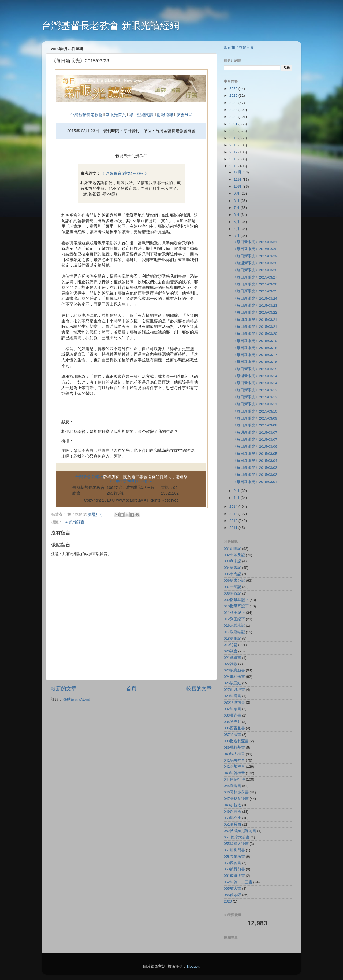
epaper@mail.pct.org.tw (131, 481)
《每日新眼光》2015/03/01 (255, 482)
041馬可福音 (234, 760)
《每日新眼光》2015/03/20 (255, 334)
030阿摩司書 (234, 702)
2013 (234, 514)
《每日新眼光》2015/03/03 (255, 468)
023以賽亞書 (234, 670)
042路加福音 (234, 766)
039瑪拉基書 (234, 747)
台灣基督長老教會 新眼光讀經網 (110, 26)
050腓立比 (232, 818)
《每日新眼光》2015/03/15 (255, 369)
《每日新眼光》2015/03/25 (255, 291)
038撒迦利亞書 (236, 741)
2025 (234, 96)
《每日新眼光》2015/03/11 (255, 404)
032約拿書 (232, 709)
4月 (237, 229)
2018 (234, 145)
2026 (234, 89)
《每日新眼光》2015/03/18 (255, 348)
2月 (237, 491)
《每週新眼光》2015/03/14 (255, 376)
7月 (237, 208)
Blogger (193, 966)
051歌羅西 (232, 824)
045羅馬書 (232, 786)
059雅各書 (232, 863)
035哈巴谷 (232, 722)
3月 (237, 236)
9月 (237, 193)
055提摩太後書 (236, 844)
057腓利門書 (234, 850)
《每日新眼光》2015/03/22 (255, 312)
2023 (234, 110)
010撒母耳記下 (236, 606)
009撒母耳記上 (236, 600)
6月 (237, 215)
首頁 (131, 688)
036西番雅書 (234, 728)
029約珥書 (232, 696)
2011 (234, 528)
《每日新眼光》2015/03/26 (255, 284)
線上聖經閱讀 (141, 115)
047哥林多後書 (236, 799)
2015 (234, 166)
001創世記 (232, 549)
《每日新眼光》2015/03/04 (255, 461)
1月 (237, 498)
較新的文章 (64, 688)
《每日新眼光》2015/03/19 (255, 341)
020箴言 (231, 651)
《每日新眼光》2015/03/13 (255, 390)
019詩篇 (231, 645)
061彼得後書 (234, 876)
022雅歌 (231, 664)
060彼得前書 (234, 869)
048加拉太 (232, 805)
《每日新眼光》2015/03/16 (255, 362)
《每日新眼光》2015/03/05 (255, 454)
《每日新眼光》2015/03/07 (255, 439)
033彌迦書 (232, 715)
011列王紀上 (234, 613)
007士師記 (232, 587)
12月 (238, 172)
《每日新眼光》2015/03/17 (255, 355)
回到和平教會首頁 (239, 47)
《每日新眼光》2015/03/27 (255, 277)
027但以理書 (234, 690)
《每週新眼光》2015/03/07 (255, 433)
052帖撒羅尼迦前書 (240, 831)
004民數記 (232, 568)
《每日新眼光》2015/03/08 (255, 425)
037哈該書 (232, 735)
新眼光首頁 (116, 115)
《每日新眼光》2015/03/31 (255, 242)
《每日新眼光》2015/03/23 (255, 305)
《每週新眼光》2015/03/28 (255, 263)
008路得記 (232, 593)
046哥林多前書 (236, 792)
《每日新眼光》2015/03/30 (255, 249)
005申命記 (232, 574)
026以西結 (232, 683)
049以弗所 (232, 812)
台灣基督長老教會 (86, 115)
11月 (238, 179)
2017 (234, 152)
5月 (237, 222)
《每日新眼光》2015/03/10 (255, 411)
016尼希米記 (234, 626)
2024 (234, 103)
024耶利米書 (234, 677)
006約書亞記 (234, 580)
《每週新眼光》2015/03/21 (255, 320)
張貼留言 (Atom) (77, 699)
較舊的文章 (199, 688)
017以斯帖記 (234, 632)
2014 (234, 506)
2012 (234, 521)
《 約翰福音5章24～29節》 (125, 173)
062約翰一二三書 (238, 882)
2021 (234, 124)
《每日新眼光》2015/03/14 (255, 383)
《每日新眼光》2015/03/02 (255, 475)
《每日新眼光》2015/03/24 (255, 298)
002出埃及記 (234, 555)
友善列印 (185, 115)
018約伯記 (232, 638)
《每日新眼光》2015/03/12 (255, 397)
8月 (237, 201)
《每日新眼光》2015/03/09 (255, 418)
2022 (234, 117)
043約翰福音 (74, 522)
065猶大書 (232, 888)
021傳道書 (232, 658)
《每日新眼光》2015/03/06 (255, 446)
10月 (238, 186)
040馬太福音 (234, 754)
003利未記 (232, 561)
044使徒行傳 (234, 779)
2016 (234, 159)
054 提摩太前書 (237, 837)
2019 (234, 138)
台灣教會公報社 (89, 477)
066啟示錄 (232, 895)
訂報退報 (165, 115)
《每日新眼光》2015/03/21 (255, 327)
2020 (234, 131)
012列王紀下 (234, 619)
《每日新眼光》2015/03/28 (255, 270)
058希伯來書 (234, 857)
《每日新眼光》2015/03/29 (255, 256)
